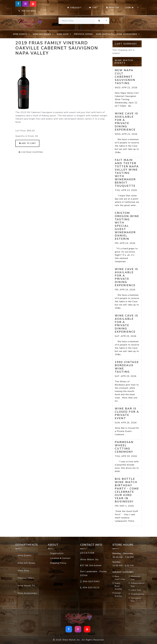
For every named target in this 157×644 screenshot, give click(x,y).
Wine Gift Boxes (26, 563)
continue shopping (31, 152)
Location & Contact (60, 558)
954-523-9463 (27, 11)
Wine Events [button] (21, 34)
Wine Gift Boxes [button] (42, 34)
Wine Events (24, 555)
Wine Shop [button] (63, 34)
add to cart (27, 143)
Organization (57, 553)
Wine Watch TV (105, 34)
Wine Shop (23, 571)
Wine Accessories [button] (127, 34)
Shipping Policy (58, 563)
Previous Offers (83, 34)
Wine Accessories (27, 593)
